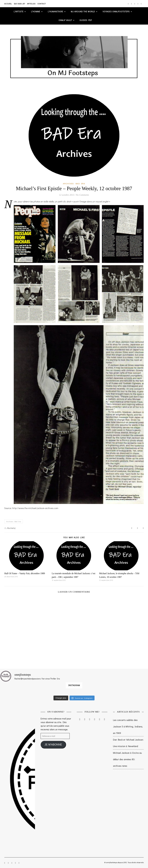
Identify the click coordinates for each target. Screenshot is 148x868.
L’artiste (19, 11)
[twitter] (135, 4)
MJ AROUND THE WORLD (83, 11)
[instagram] (128, 4)
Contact (42, 4)
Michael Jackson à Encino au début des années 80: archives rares (127, 759)
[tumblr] (141, 4)
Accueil (8, 4)
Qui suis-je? (20, 4)
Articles (31, 4)
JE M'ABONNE (53, 745)
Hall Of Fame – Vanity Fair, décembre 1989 (25, 573)
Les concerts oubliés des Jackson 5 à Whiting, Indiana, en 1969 (128, 726)
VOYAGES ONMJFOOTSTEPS (116, 11)
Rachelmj (11, 528)
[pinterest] (138, 4)
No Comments (82, 195)
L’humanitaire (55, 11)
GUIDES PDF (86, 20)
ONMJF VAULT (65, 20)
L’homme (36, 11)
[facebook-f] (132, 4)
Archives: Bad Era (74, 183)
